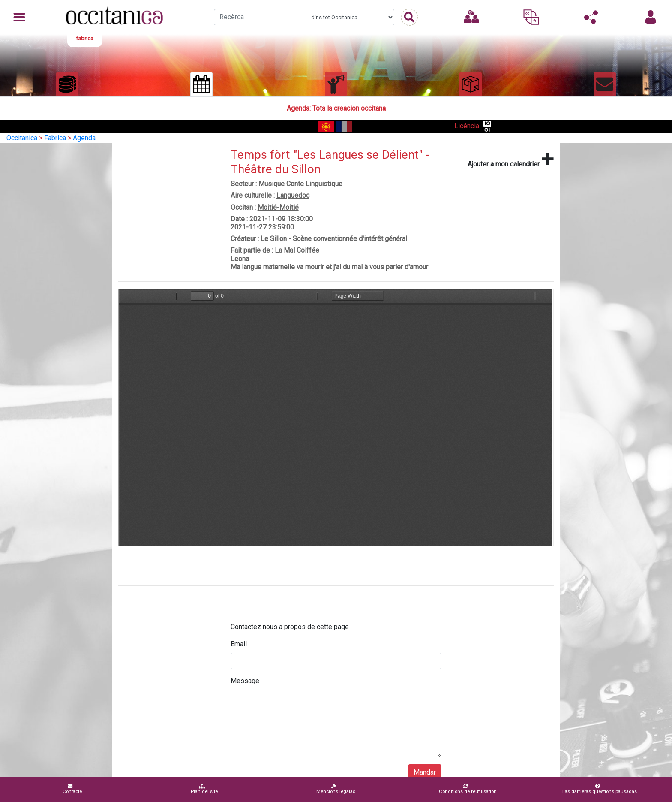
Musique (271, 184)
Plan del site (204, 789)
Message (245, 681)
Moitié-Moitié (278, 207)
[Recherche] (259, 17)
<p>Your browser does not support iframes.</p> (336, 418)
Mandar (425, 772)
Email (239, 644)
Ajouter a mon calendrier (511, 159)
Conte (295, 184)
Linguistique (324, 184)
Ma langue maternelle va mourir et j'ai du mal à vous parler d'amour (329, 267)
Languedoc (293, 195)
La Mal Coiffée (297, 250)
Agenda (84, 138)
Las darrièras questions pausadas (600, 789)
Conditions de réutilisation (468, 789)
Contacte (72, 789)
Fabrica (55, 138)
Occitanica (22, 138)
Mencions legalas (336, 789)
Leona (240, 259)
